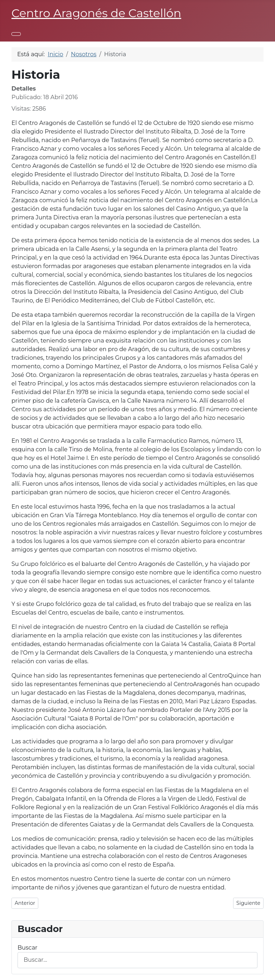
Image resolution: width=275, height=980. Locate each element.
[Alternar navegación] (16, 34)
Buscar (28, 948)
